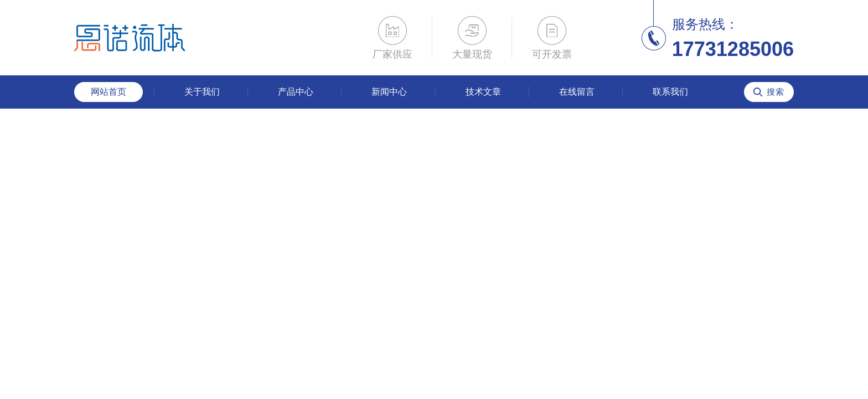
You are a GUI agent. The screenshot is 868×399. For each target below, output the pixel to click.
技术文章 (483, 92)
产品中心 (296, 92)
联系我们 (670, 92)
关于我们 (202, 92)
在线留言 (577, 92)
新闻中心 (389, 92)
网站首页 (108, 92)
